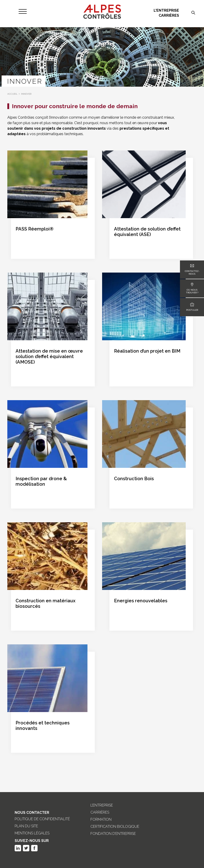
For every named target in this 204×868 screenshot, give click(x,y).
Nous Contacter (32, 813)
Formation (101, 820)
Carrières (169, 16)
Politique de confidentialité (42, 819)
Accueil (12, 94)
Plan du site (26, 826)
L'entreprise (166, 11)
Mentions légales (32, 833)
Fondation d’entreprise (113, 834)
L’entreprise (102, 805)
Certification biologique (115, 827)
